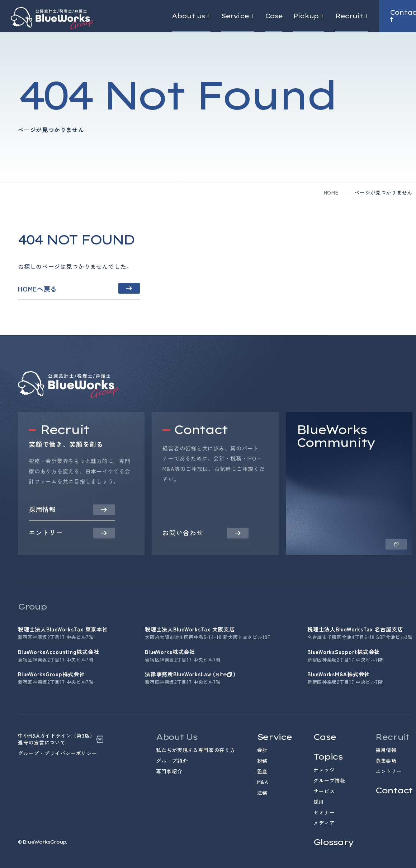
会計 (262, 750)
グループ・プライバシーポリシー (58, 753)
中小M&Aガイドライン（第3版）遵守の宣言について (56, 739)
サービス (324, 791)
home (331, 192)
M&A (263, 782)
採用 (319, 802)
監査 (262, 771)
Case (274, 16)
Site (221, 674)
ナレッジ (324, 770)
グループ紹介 (172, 761)
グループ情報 (329, 780)
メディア (324, 823)
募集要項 (386, 761)
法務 (262, 793)
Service (238, 16)
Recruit (351, 16)
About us (191, 16)
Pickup (309, 16)
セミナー (324, 812)
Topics (328, 757)
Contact (394, 790)
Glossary (334, 842)
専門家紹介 (169, 771)
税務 (262, 761)
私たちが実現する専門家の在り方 (196, 750)
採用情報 (386, 750)
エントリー (389, 771)
